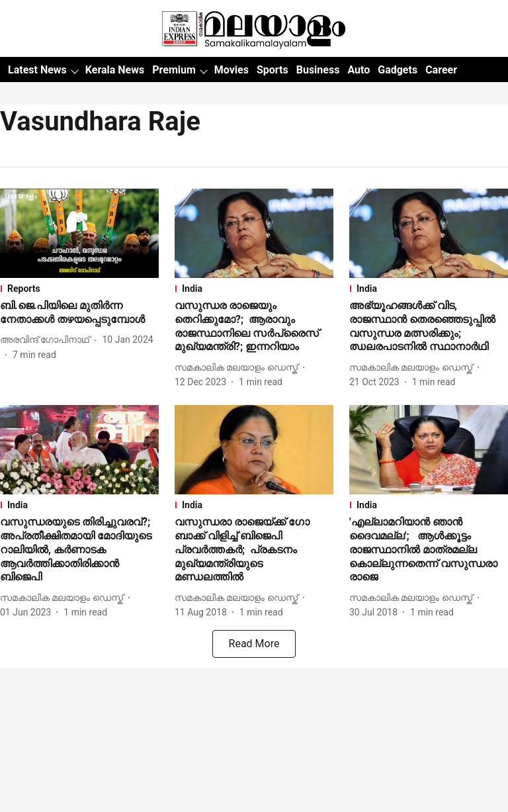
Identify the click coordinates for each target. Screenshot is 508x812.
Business (318, 70)
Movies (232, 70)
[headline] (79, 313)
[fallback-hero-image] (79, 233)
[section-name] (79, 289)
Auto (359, 70)
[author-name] (47, 340)
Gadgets (398, 70)
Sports (273, 70)
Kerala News (115, 70)
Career (441, 70)
